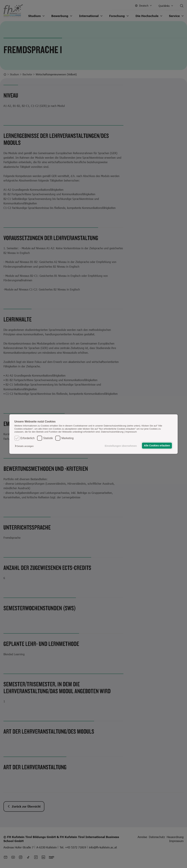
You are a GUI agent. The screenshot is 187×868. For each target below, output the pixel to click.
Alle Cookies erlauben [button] (157, 446)
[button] (25, 446)
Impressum (131, 432)
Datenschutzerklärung (112, 432)
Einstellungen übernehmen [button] (121, 446)
